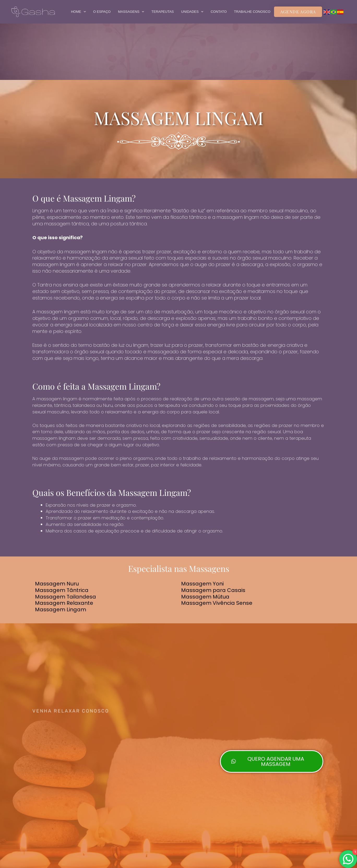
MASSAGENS (131, 12)
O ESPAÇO (102, 12)
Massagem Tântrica (62, 590)
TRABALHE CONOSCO (252, 12)
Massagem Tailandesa (66, 596)
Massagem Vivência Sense (217, 603)
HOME (78, 12)
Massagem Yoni (202, 584)
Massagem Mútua (205, 596)
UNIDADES (192, 12)
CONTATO (219, 12)
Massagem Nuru (57, 584)
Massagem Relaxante (64, 603)
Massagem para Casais (213, 590)
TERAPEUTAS (163, 12)
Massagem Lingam (61, 609)
